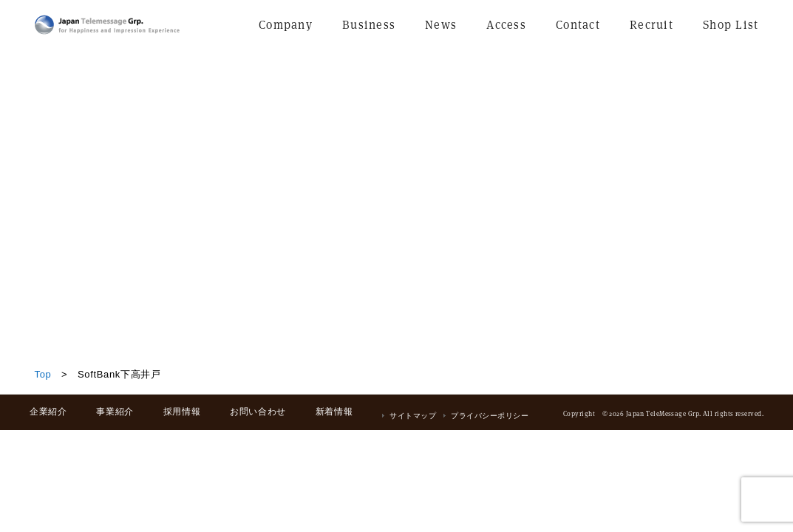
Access (506, 25)
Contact (578, 25)
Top (43, 374)
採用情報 (182, 412)
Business (369, 25)
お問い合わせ (258, 412)
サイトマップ (413, 416)
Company (286, 25)
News (441, 25)
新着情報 (334, 412)
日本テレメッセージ (107, 25)
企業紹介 (48, 412)
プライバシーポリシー (490, 416)
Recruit (651, 25)
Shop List (731, 25)
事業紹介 (115, 412)
